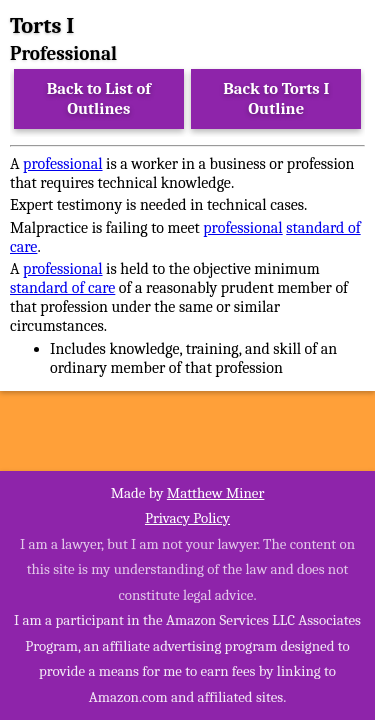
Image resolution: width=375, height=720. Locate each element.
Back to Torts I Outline (276, 98)
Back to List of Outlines (99, 98)
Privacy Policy (187, 518)
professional (62, 164)
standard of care (62, 288)
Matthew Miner (216, 493)
